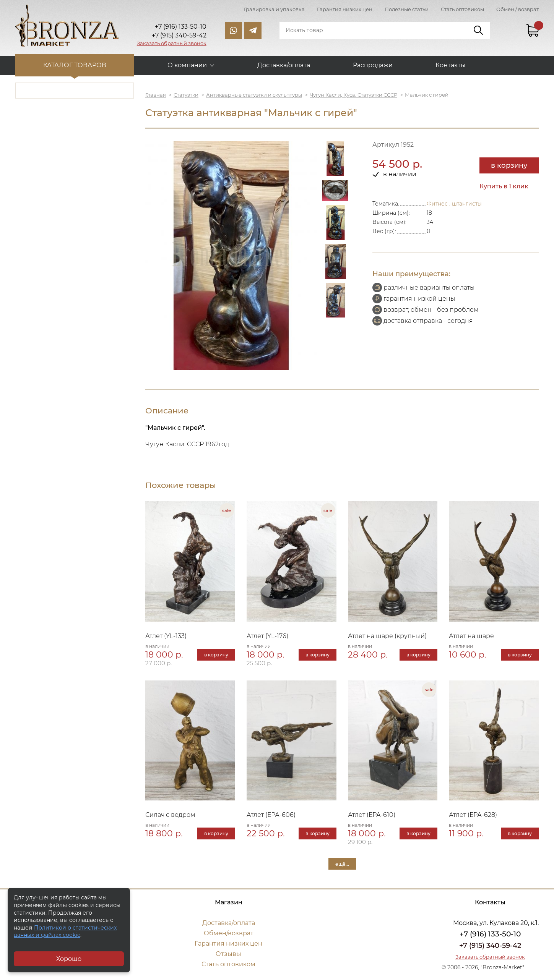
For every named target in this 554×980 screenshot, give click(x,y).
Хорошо (69, 959)
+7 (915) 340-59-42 (490, 946)
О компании (187, 65)
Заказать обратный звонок (172, 43)
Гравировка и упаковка (274, 9)
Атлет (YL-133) (166, 636)
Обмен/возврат (229, 933)
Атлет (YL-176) (267, 636)
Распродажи (373, 65)
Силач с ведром (170, 815)
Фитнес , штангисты (454, 204)
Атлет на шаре (471, 636)
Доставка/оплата (284, 65)
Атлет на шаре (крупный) (387, 636)
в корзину (509, 165)
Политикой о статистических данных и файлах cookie (65, 931)
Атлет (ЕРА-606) (271, 815)
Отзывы (228, 954)
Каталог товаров (75, 65)
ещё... (342, 864)
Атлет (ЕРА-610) (372, 815)
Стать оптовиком (462, 9)
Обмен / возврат (517, 9)
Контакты (451, 65)
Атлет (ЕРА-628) (473, 815)
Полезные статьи (407, 9)
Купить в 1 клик (504, 186)
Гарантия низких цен (345, 9)
